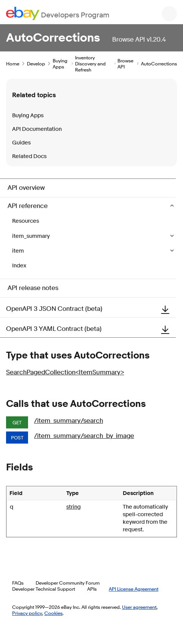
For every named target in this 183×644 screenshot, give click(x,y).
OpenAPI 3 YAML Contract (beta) (91, 329)
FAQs (18, 583)
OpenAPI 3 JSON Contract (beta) (91, 309)
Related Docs (29, 156)
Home (13, 64)
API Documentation (37, 129)
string (74, 507)
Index (19, 266)
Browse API (125, 64)
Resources (26, 221)
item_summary (31, 236)
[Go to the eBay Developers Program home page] (58, 13)
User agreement (139, 607)
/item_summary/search (69, 421)
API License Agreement (134, 589)
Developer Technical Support (44, 589)
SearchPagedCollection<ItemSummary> (65, 372)
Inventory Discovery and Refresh (90, 64)
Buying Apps (60, 64)
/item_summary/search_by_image (84, 436)
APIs (92, 589)
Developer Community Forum (68, 583)
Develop (36, 64)
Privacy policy (27, 613)
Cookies (53, 613)
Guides (21, 143)
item (19, 251)
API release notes (33, 288)
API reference (28, 206)
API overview (26, 188)
